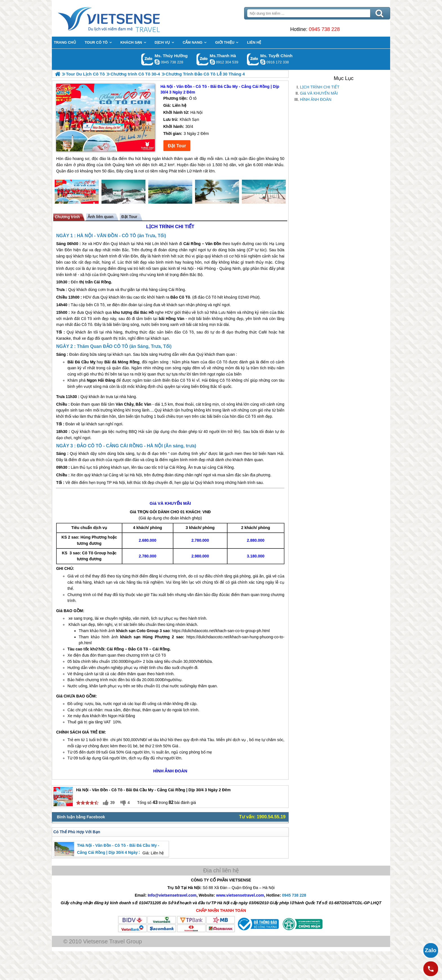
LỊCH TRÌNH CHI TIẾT (320, 87)
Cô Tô (99, 305)
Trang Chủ (123, 18)
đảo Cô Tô (207, 297)
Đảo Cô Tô (180, 297)
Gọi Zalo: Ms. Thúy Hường (147, 59)
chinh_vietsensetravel (263, 62)
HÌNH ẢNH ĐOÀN (316, 99)
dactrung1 (157, 62)
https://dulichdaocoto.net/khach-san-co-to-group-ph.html (221, 631)
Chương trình (67, 217)
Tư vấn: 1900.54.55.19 (262, 817)
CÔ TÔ (129, 236)
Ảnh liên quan (100, 217)
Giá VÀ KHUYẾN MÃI (319, 93)
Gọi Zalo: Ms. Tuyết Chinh (253, 59)
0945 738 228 (324, 29)
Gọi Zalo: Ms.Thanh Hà (203, 59)
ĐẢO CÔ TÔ (115, 346)
